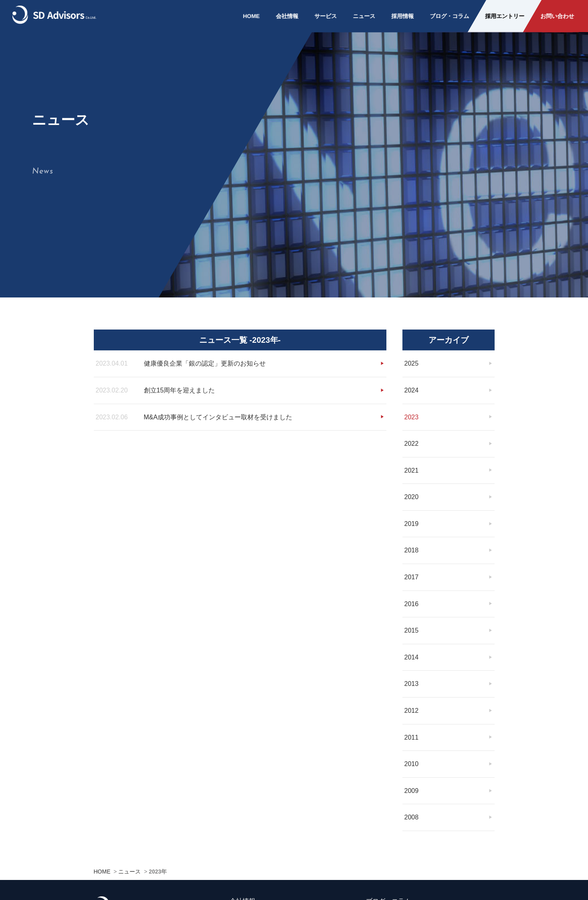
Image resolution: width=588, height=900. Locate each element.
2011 (412, 731)
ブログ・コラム (449, 16)
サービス (325, 16)
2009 (412, 784)
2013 (412, 678)
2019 (412, 517)
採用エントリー (505, 16)
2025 (412, 357)
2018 (412, 544)
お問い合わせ (557, 16)
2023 (412, 411)
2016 (412, 598)
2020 (412, 490)
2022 (412, 437)
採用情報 (402, 16)
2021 (412, 464)
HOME (251, 16)
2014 (412, 651)
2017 (412, 571)
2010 (412, 757)
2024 (412, 384)
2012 (412, 704)
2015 (412, 624)
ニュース (364, 16)
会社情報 (287, 16)
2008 (412, 811)
